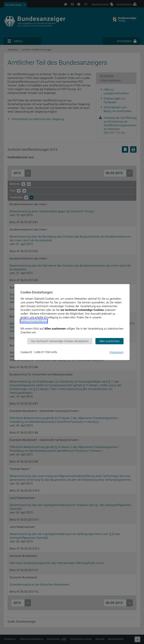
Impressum (117, 352)
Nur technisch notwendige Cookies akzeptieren (60, 341)
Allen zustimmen (109, 341)
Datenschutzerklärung (34, 321)
